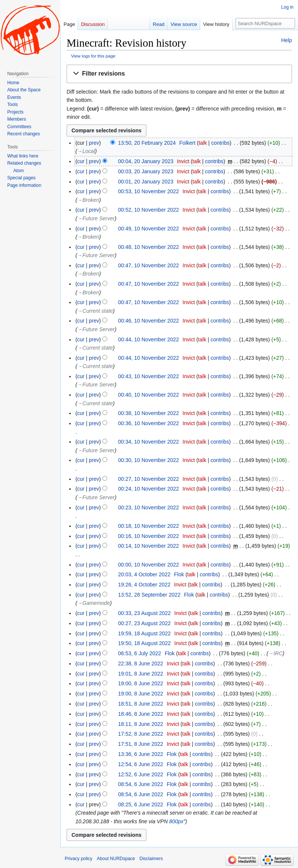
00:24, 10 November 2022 (149, 489)
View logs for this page (93, 56)
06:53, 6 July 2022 (140, 653)
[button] (179, 74)
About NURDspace (116, 859)
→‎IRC (275, 653)
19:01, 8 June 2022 (141, 674)
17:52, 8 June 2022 (141, 734)
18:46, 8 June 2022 (141, 714)
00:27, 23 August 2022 (144, 623)
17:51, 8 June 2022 (141, 744)
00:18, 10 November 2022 (149, 526)
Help (287, 40)
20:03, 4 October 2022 (144, 574)
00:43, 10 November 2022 (149, 376)
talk (203, 143)
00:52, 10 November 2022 (149, 210)
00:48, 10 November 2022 (149, 247)
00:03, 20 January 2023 (146, 171)
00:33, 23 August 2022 (144, 613)
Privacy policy (78, 859)
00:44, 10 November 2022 (149, 339)
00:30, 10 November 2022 (149, 460)
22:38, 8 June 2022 (141, 663)
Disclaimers (151, 859)
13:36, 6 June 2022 (141, 754)
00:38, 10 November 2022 (149, 413)
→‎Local (86, 151)
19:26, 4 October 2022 (144, 585)
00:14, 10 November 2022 (149, 546)
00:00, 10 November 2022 (149, 565)
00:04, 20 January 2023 (146, 161)
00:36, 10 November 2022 (149, 423)
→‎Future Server (96, 218)
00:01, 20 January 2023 (146, 182)
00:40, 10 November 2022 (149, 395)
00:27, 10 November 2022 (149, 479)
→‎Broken (88, 200)
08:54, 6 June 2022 (141, 784)
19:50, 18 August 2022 (144, 643)
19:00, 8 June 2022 (141, 683)
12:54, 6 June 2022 (141, 764)
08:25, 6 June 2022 (141, 804)
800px (176, 821)
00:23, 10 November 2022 (149, 507)
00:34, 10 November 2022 (149, 442)
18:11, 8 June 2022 (141, 724)
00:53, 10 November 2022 (149, 191)
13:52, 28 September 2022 (149, 595)
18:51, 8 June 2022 (141, 704)
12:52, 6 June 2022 (141, 774)
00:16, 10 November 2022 (149, 536)
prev (94, 143)
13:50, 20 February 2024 (147, 143)
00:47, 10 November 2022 (149, 265)
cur (81, 161)
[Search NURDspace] (265, 23)
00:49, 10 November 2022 (149, 229)
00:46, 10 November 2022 (149, 321)
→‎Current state (95, 311)
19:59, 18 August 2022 (144, 633)
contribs (220, 143)
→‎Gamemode (94, 603)
